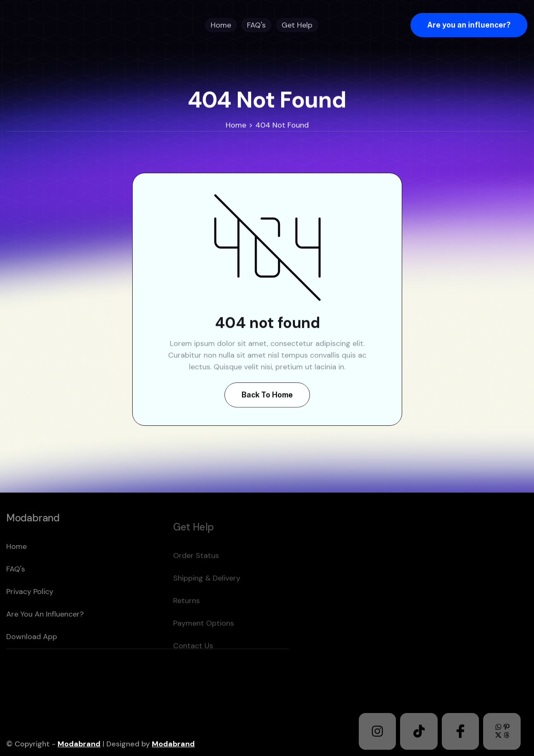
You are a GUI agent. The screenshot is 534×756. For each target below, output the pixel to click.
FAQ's (16, 587)
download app (32, 655)
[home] (59, 25)
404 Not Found (282, 125)
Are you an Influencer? (45, 632)
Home (236, 125)
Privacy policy (30, 609)
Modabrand (79, 744)
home (16, 564)
